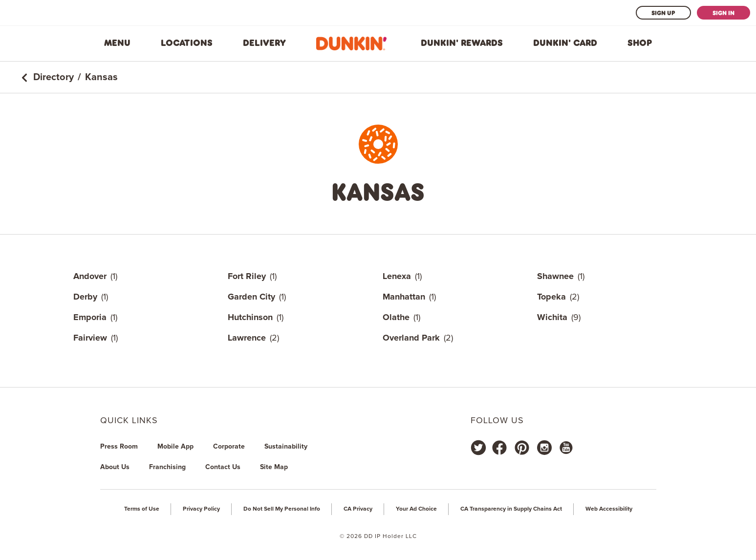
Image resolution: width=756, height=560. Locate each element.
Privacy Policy (201, 509)
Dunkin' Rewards (462, 43)
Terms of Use (142, 509)
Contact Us (223, 467)
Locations (187, 43)
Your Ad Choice (416, 509)
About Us (115, 467)
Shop (640, 43)
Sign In (724, 13)
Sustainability (286, 447)
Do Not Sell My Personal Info (282, 509)
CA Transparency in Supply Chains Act (511, 509)
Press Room (119, 447)
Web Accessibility (609, 509)
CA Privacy (358, 509)
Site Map (274, 467)
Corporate (229, 447)
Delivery (264, 43)
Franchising (167, 467)
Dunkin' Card (565, 43)
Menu (117, 43)
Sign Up (663, 13)
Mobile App (175, 447)
